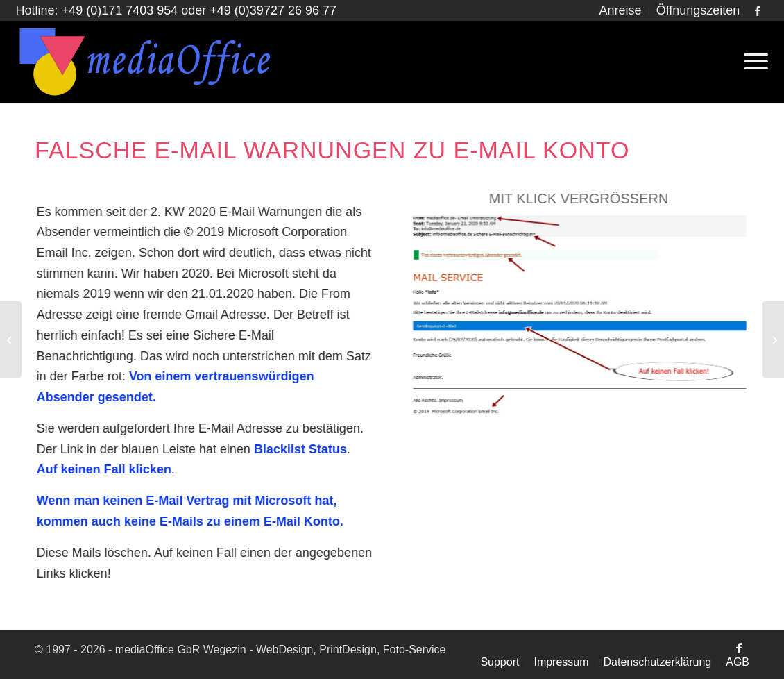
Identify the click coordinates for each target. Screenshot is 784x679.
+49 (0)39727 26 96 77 (273, 10)
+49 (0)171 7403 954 (120, 10)
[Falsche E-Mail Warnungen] (579, 315)
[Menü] (751, 62)
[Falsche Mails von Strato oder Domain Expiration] (11, 339)
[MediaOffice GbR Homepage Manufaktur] (146, 62)
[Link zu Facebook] (758, 10)
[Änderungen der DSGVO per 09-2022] (773, 339)
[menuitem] (621, 11)
